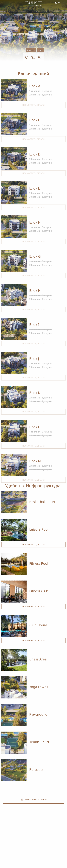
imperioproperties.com (34, 842)
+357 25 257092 (33, 833)
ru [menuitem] (57, 3)
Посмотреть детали (33, 105)
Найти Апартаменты (34, 799)
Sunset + (31, 50)
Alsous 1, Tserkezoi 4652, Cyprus (34, 837)
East (41, 50)
